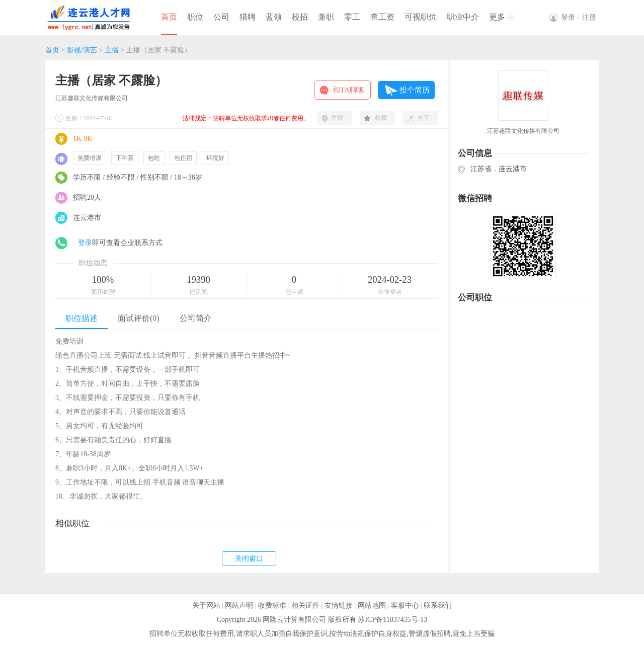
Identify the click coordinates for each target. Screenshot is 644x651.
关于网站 (206, 605)
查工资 (382, 17)
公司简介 (196, 318)
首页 (169, 17)
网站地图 (372, 605)
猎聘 (248, 17)
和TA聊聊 (349, 90)
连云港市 (513, 169)
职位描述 (82, 318)
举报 (337, 118)
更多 (497, 17)
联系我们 (438, 605)
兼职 (326, 17)
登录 (85, 243)
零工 (352, 17)
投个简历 (415, 90)
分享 (424, 118)
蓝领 (274, 17)
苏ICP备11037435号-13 (392, 620)
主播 (113, 50)
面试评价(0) (139, 318)
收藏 (381, 118)
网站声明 (239, 605)
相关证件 (305, 605)
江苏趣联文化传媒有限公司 (92, 98)
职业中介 (463, 17)
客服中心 (405, 605)
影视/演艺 (82, 50)
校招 (300, 17)
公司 (221, 17)
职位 (195, 17)
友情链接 (339, 605)
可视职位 (421, 17)
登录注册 (579, 17)
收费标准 (272, 605)
